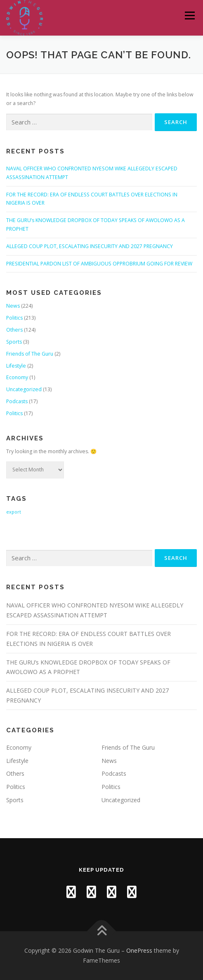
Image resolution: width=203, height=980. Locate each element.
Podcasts (17, 401)
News (13, 306)
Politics (14, 318)
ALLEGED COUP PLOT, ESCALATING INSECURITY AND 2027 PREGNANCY (90, 246)
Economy (17, 377)
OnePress (139, 950)
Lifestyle (16, 366)
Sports (14, 342)
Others (14, 330)
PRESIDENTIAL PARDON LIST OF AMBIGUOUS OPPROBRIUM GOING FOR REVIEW (99, 264)
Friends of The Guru (30, 354)
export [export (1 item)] (14, 512)
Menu (189, 16)
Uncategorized (24, 389)
